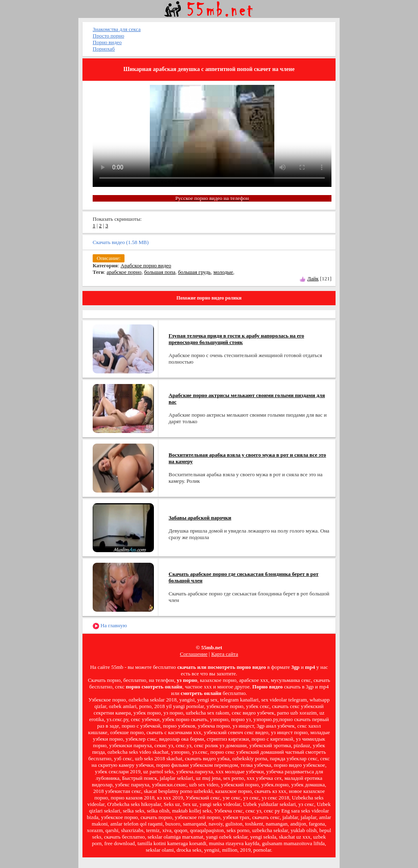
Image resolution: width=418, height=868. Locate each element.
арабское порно (124, 272)
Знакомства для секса (117, 29)
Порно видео (107, 42)
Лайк (313, 279)
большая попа (160, 272)
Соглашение (194, 654)
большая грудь (194, 272)
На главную (110, 626)
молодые (223, 272)
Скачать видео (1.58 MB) (121, 242)
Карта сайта (225, 654)
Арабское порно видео (146, 265)
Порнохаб (104, 49)
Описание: (109, 258)
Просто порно (108, 36)
